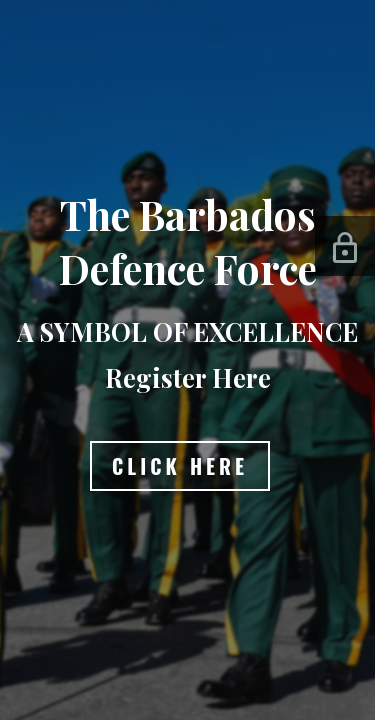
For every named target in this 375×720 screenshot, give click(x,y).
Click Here (180, 466)
